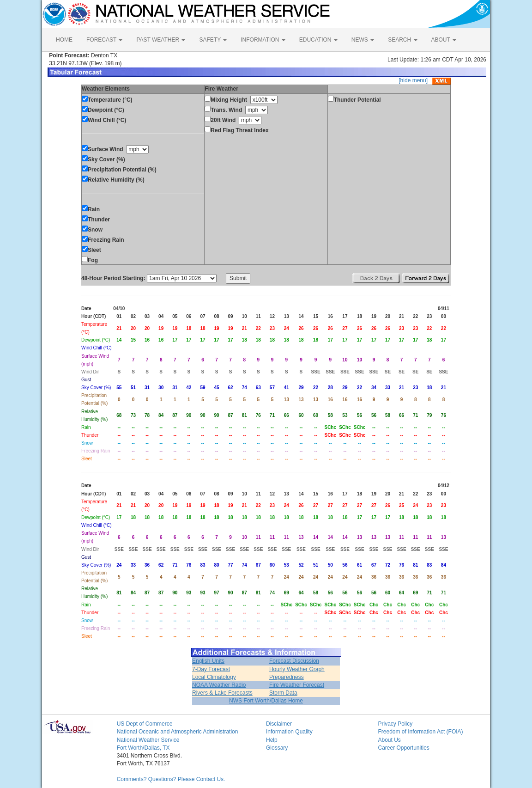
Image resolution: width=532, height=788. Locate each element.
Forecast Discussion (294, 661)
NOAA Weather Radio (219, 685)
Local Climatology (214, 677)
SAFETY (213, 40)
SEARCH (402, 40)
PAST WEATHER (161, 40)
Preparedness (287, 677)
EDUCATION (318, 40)
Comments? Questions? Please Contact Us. (171, 779)
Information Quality (289, 732)
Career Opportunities (403, 748)
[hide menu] (413, 80)
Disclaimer (279, 724)
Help (272, 740)
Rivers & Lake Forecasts (222, 693)
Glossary (277, 748)
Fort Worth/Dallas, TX (143, 748)
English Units (208, 661)
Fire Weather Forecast (297, 685)
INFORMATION (263, 40)
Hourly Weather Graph (297, 669)
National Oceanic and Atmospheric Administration (178, 732)
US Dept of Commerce (145, 724)
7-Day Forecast (211, 669)
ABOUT (444, 40)
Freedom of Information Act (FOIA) (420, 732)
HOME (64, 40)
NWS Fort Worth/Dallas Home (266, 701)
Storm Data (283, 693)
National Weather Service (148, 740)
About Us (389, 740)
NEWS (363, 40)
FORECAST (104, 40)
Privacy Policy (395, 724)
